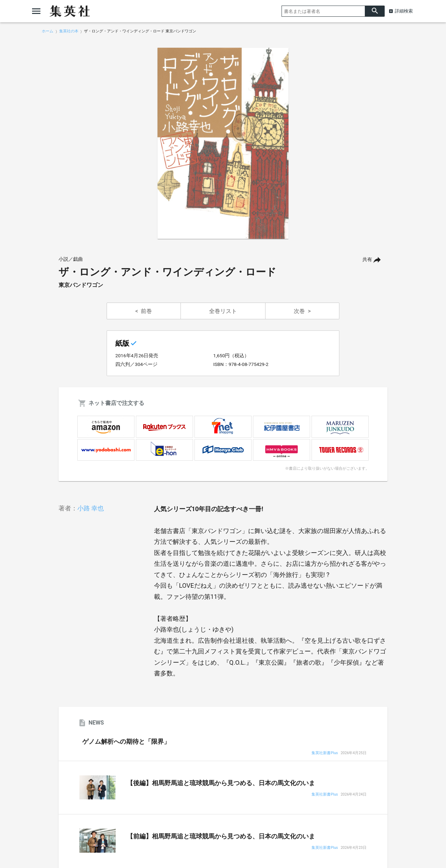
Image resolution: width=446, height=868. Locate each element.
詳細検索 (404, 11)
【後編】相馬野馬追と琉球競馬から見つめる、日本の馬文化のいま (221, 783)
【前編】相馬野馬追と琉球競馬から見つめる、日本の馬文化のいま (221, 836)
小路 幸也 (91, 508)
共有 (367, 260)
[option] (223, 143)
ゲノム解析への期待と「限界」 (126, 742)
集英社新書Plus (325, 753)
